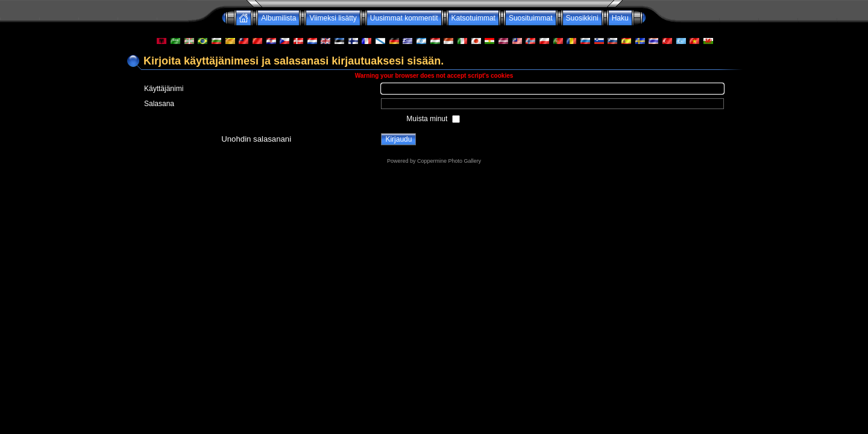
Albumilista (278, 18)
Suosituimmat (531, 18)
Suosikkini (582, 18)
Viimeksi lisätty (333, 18)
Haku (620, 18)
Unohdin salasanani (256, 139)
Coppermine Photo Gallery (449, 161)
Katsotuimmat (473, 18)
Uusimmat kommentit (404, 18)
